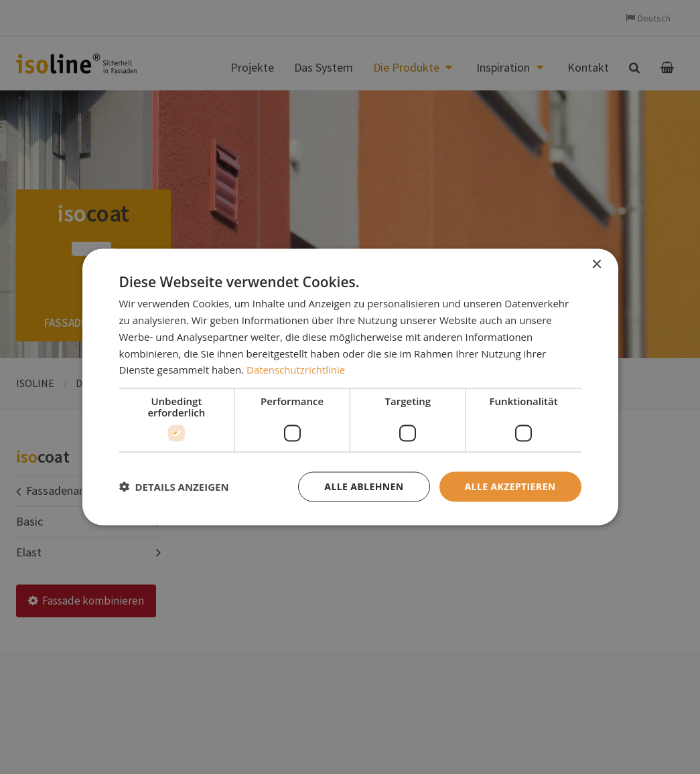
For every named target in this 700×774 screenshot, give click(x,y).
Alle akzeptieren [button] (510, 486)
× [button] (597, 265)
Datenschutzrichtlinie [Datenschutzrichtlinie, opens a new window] (296, 370)
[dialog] (350, 387)
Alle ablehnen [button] (364, 486)
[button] (174, 487)
